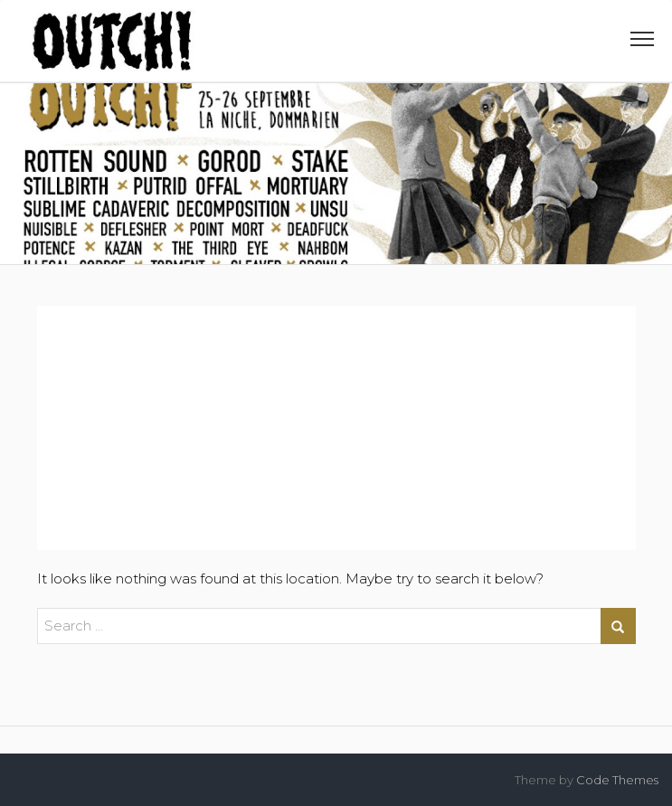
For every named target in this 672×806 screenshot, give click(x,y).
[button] (642, 43)
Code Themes (617, 780)
